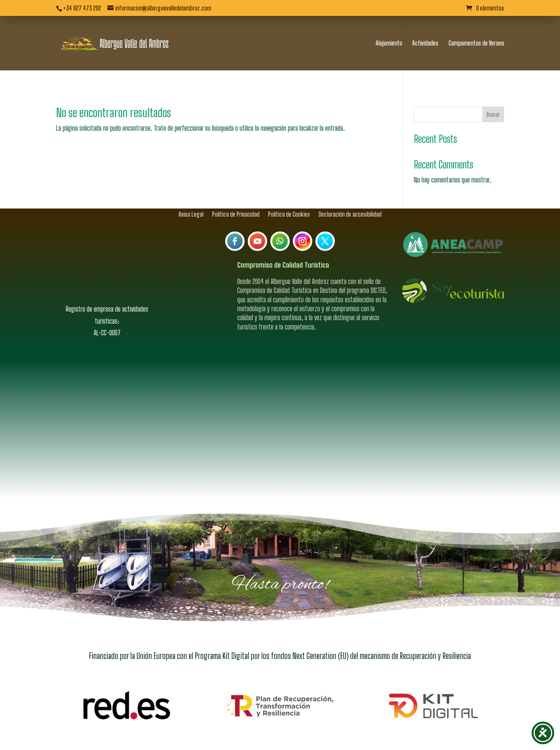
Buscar (493, 101)
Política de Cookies (289, 200)
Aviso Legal (191, 200)
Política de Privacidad (236, 200)
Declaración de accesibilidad (350, 200)
